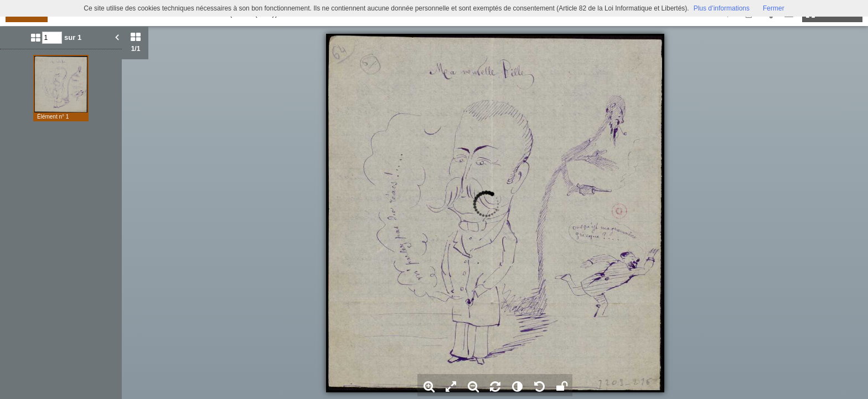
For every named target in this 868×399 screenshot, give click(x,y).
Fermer (774, 8)
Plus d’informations (722, 8)
